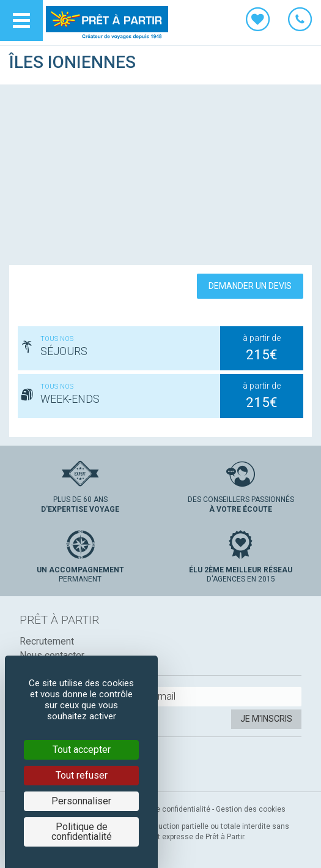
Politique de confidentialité (165, 809)
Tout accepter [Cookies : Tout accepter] (82, 750)
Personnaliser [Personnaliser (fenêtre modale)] (81, 801)
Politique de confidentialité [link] (82, 832)
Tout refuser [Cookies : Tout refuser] (82, 775)
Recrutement (47, 641)
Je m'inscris (266, 719)
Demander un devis (250, 286)
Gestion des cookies (251, 809)
